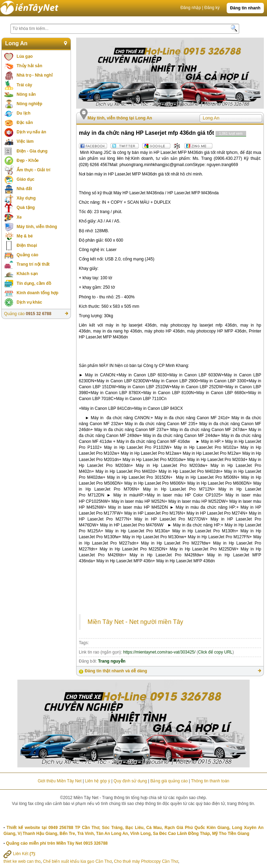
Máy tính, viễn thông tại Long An (120, 118)
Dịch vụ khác (29, 302)
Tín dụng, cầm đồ (34, 283)
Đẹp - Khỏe (28, 161)
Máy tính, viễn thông (37, 227)
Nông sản (26, 94)
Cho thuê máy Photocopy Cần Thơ (146, 861)
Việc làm (25, 141)
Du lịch (24, 113)
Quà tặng (26, 208)
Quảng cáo (27, 255)
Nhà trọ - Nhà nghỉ (35, 75)
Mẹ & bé (25, 236)
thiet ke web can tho (22, 861)
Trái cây (25, 85)
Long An (16, 43)
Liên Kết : (20, 854)
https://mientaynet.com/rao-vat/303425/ (159, 652)
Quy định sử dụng (130, 781)
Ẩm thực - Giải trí (34, 170)
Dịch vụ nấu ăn (31, 132)
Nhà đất (24, 189)
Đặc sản (25, 123)
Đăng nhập (191, 8)
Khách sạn (27, 274)
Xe (19, 217)
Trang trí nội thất (33, 264)
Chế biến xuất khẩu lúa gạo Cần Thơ (77, 861)
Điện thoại (27, 245)
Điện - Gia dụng (32, 151)
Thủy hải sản (30, 66)
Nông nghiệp (30, 104)
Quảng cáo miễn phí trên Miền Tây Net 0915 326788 (57, 843)
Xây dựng (26, 198)
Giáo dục (26, 179)
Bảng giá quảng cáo (169, 781)
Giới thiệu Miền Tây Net (59, 781)
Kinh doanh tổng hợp (38, 293)
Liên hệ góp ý (97, 781)
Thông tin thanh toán (210, 781)
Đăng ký (212, 8)
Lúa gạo (25, 56)
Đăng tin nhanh (245, 8)
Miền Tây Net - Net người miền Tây (135, 622)
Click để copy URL (215, 652)
